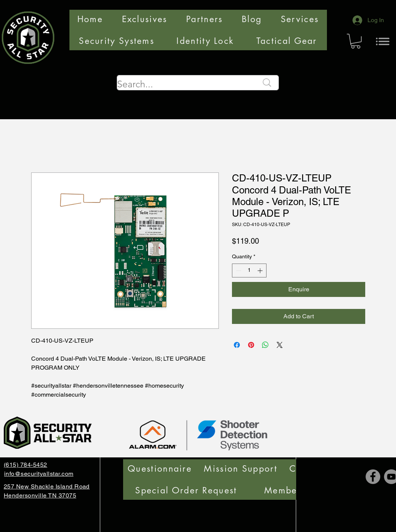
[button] (356, 41)
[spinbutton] (249, 270)
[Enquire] (299, 289)
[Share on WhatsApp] (265, 345)
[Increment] (261, 270)
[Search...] (182, 84)
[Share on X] (280, 345)
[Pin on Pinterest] (251, 345)
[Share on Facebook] (237, 345)
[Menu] (383, 41)
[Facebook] (373, 477)
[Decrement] (238, 270)
